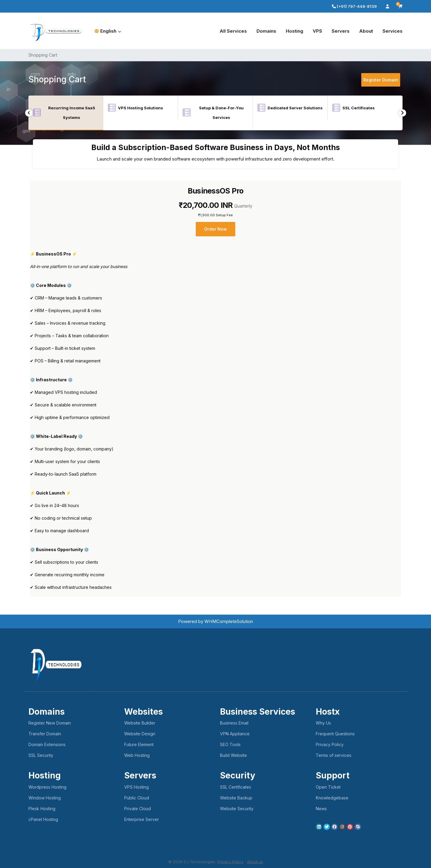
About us (255, 862)
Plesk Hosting (42, 809)
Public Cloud (137, 798)
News (321, 809)
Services (393, 31)
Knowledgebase (332, 798)
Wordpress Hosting (47, 787)
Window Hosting (45, 798)
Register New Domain (50, 723)
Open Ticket (328, 787)
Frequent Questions (335, 734)
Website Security (237, 809)
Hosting (295, 31)
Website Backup (236, 798)
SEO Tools (230, 744)
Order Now (216, 229)
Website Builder (140, 723)
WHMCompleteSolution (229, 621)
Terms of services (334, 755)
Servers (341, 31)
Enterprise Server (142, 819)
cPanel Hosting (43, 819)
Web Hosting (137, 755)
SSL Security (41, 755)
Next (402, 113)
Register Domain (381, 80)
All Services (233, 31)
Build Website (233, 755)
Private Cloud (138, 809)
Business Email (234, 723)
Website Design (140, 734)
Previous (29, 113)
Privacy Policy (330, 744)
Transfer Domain (45, 734)
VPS (317, 31)
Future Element (139, 744)
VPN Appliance (235, 734)
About (366, 31)
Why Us (323, 723)
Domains (266, 31)
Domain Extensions (47, 744)
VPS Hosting (136, 787)
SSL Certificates (236, 787)
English (108, 31)
